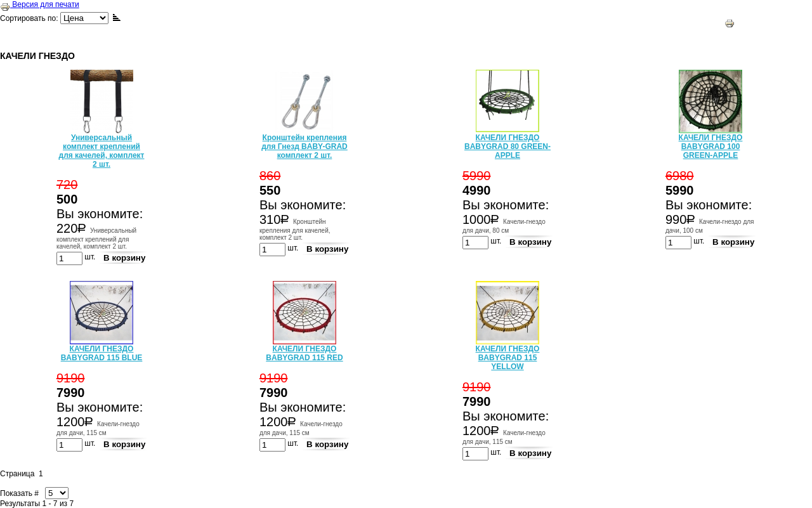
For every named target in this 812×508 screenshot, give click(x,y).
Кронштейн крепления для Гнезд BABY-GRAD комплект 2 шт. (304, 147)
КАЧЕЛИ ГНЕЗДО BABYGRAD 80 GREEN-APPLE (507, 147)
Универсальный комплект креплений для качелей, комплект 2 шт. (102, 151)
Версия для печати (40, 4)
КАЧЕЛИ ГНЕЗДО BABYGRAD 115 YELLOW (508, 358)
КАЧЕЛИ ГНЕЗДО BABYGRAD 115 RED (304, 353)
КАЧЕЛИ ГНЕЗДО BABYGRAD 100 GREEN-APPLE (711, 147)
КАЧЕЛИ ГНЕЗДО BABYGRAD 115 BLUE (102, 353)
